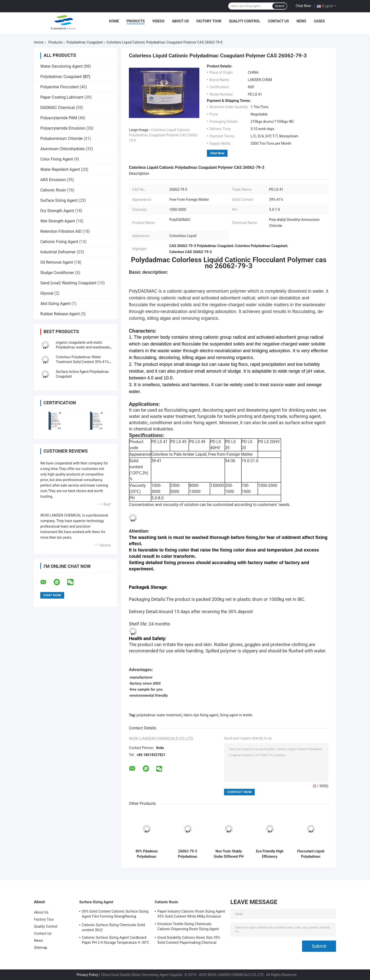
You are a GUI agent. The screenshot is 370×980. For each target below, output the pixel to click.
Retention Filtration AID (61, 231)
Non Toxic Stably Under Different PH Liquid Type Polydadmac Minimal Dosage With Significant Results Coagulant (229, 854)
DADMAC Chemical (58, 108)
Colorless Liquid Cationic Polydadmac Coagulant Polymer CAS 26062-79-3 (164, 135)
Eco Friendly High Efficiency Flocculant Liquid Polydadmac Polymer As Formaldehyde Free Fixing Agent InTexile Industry (270, 854)
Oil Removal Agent (57, 262)
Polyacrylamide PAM (59, 118)
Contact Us (278, 21)
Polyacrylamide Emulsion (63, 128)
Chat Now (303, 6)
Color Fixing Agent (57, 159)
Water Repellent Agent (60, 169)
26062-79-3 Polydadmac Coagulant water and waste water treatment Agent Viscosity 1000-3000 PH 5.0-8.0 (188, 854)
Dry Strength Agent (57, 211)
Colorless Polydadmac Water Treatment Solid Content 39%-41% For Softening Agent (82, 362)
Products (136, 21)
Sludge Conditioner (57, 273)
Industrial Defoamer (58, 252)
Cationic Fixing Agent (59, 242)
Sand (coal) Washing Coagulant (68, 283)
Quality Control (245, 21)
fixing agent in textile (236, 715)
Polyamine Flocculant (59, 87)
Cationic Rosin (53, 190)
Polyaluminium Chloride (61, 139)
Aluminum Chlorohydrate (62, 149)
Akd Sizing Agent (55, 304)
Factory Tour (209, 21)
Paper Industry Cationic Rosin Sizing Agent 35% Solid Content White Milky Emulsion (191, 914)
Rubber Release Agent (60, 314)
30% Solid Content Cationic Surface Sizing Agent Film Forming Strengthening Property (115, 915)
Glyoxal (47, 293)
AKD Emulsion (53, 180)
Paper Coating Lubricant (62, 97)
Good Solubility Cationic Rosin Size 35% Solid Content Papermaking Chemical (189, 940)
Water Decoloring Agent (61, 66)
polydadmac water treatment (159, 715)
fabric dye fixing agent (201, 715)
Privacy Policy (87, 975)
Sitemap (41, 948)
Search (280, 6)
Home (114, 21)
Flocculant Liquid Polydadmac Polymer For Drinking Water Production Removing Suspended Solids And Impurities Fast (311, 854)
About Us (180, 21)
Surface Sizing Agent (59, 200)
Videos (158, 21)
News (301, 21)
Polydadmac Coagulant (85, 42)
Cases (319, 21)
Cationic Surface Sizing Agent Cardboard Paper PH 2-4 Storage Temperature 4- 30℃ (116, 940)
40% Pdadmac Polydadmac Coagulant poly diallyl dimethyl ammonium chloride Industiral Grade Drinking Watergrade (147, 854)
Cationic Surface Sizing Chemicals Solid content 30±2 (113, 927)
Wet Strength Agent (58, 221)
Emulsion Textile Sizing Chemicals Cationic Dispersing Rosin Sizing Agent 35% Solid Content (188, 927)
